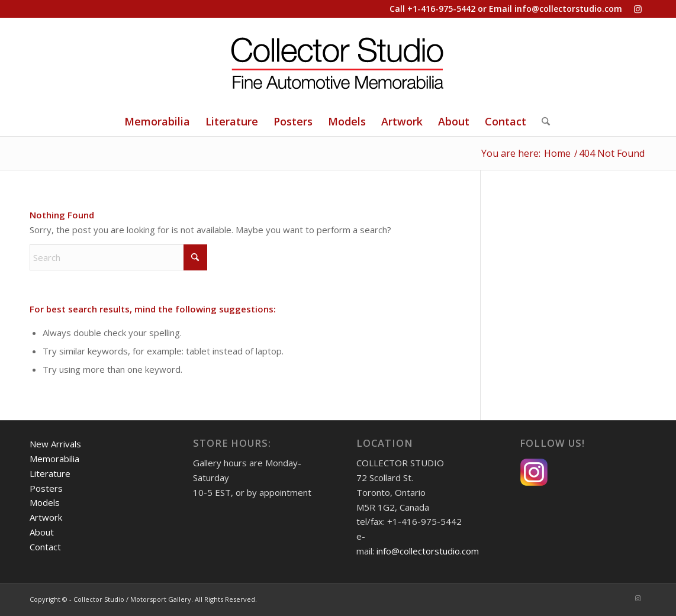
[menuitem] (157, 121)
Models (45, 502)
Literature (50, 473)
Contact (45, 547)
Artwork (46, 517)
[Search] (542, 121)
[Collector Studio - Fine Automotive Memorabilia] (338, 62)
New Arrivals (55, 444)
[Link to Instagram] (638, 9)
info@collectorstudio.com (568, 9)
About (42, 532)
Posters (46, 488)
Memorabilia (54, 459)
